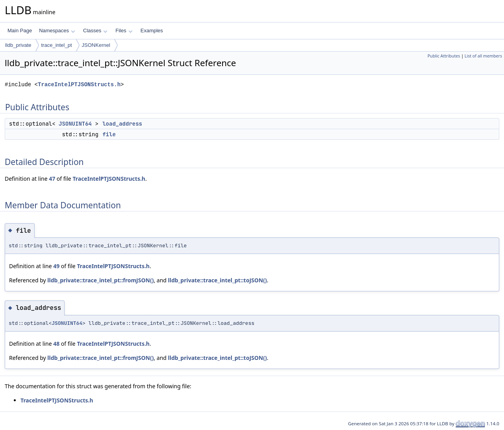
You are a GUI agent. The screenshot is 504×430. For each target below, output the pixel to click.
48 (56, 344)
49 (56, 266)
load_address (122, 124)
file (109, 134)
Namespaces (57, 31)
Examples (152, 31)
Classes (95, 31)
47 (52, 179)
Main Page (20, 31)
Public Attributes (444, 56)
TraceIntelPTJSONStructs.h (79, 84)
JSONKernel (96, 45)
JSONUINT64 (75, 124)
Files (124, 31)
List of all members (483, 56)
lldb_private (18, 45)
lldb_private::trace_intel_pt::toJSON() (218, 280)
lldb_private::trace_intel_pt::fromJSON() (100, 280)
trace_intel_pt (57, 45)
